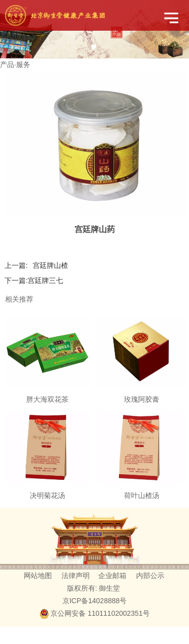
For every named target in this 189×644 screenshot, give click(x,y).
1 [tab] (94, 47)
